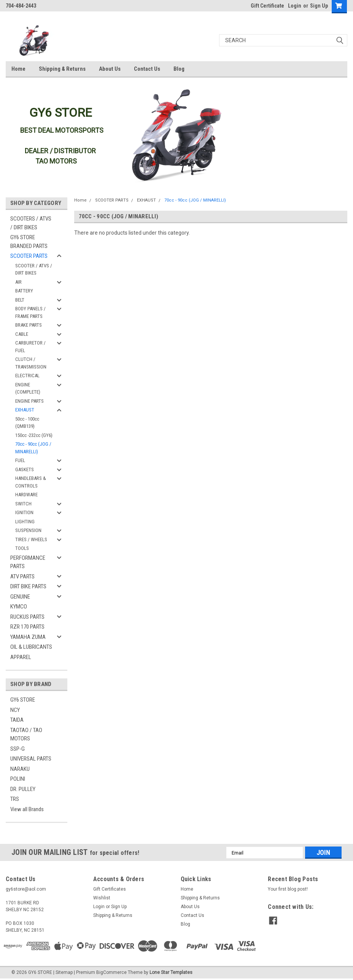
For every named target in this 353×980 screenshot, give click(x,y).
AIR (18, 282)
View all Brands (27, 809)
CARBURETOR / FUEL (30, 347)
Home (18, 69)
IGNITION (24, 512)
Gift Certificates (110, 889)
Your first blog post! (288, 889)
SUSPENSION (28, 530)
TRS (15, 799)
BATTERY (24, 291)
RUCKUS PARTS (27, 617)
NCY (15, 710)
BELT (20, 300)
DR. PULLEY (23, 789)
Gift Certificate (267, 6)
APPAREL (21, 657)
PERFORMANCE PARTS (28, 562)
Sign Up (319, 6)
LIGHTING (25, 522)
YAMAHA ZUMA (28, 637)
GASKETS (25, 469)
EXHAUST (25, 410)
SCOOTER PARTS (29, 256)
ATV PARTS (22, 577)
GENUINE (20, 597)
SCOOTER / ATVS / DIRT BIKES (34, 269)
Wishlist (102, 898)
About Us (110, 69)
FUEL (20, 460)
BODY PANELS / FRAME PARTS (30, 312)
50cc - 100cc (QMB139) (27, 423)
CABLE (22, 334)
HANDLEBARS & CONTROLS (31, 482)
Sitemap (64, 972)
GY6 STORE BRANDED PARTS (29, 242)
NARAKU (20, 769)
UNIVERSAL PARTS (31, 759)
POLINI (18, 779)
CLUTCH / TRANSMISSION (31, 363)
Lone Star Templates (171, 972)
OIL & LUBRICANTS (31, 647)
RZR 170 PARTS (27, 627)
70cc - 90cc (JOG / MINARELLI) (33, 448)
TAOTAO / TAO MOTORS (26, 735)
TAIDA (17, 720)
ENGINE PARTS (29, 401)
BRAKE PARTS (29, 325)
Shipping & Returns (62, 69)
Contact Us (147, 69)
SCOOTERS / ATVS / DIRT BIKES (31, 223)
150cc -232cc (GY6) (34, 435)
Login (295, 6)
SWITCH (23, 504)
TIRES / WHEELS (31, 539)
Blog (179, 69)
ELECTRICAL (27, 376)
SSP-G (17, 749)
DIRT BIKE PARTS (28, 586)
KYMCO (19, 607)
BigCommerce (111, 972)
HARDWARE (26, 495)
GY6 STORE (23, 700)
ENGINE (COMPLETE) (28, 388)
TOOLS (22, 548)
